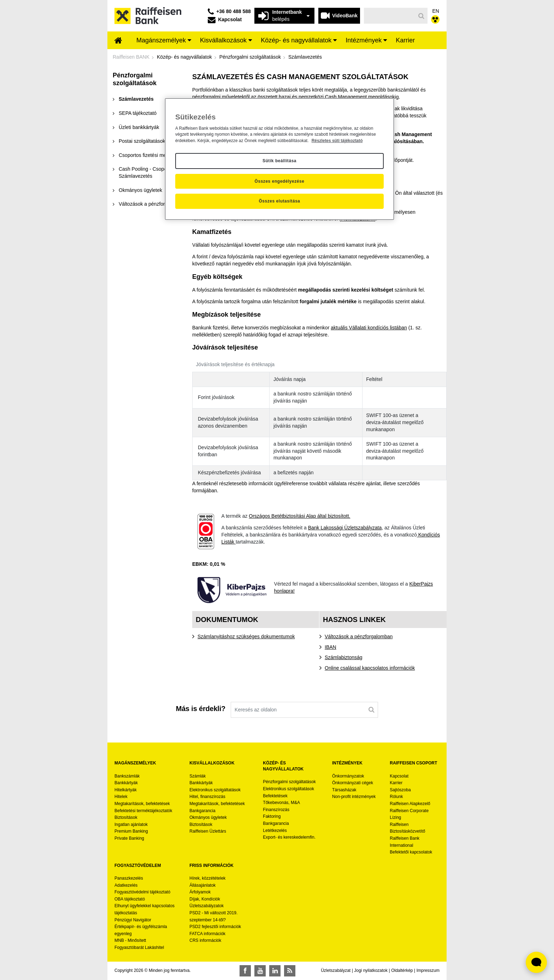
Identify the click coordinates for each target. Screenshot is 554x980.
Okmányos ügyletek (208, 817)
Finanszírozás (276, 810)
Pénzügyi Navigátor (133, 920)
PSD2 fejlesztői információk (215, 927)
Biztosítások (126, 817)
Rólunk (396, 797)
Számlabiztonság (344, 657)
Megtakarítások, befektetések (142, 804)
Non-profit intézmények (354, 797)
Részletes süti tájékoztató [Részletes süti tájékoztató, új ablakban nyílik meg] (337, 141)
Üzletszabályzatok (207, 906)
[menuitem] (118, 41)
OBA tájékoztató (130, 899)
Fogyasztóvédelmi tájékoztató (142, 892)
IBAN (331, 647)
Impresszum (428, 970)
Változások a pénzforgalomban (359, 636)
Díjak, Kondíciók (205, 899)
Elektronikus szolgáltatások (215, 790)
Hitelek (121, 797)
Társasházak (344, 790)
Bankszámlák (127, 776)
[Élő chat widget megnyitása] (536, 962)
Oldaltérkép (402, 970)
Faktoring (272, 816)
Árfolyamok (200, 892)
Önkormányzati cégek (353, 783)
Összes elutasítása (279, 201)
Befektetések (275, 796)
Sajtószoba (400, 790)
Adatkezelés (126, 885)
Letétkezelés (275, 831)
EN (436, 11)
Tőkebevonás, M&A (281, 803)
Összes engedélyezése (280, 181)
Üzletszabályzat (336, 970)
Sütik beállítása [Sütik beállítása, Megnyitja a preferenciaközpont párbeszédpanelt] (279, 161)
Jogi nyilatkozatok (371, 970)
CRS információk (205, 940)
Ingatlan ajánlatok (131, 825)
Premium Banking (131, 831)
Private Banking (129, 838)
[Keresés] (390, 16)
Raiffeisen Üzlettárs (208, 831)
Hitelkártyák (126, 790)
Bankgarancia (202, 811)
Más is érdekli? (201, 709)
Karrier (396, 783)
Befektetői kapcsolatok (411, 852)
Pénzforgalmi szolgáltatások (289, 782)
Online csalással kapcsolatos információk (370, 668)
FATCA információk (207, 934)
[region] (279, 159)
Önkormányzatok (348, 776)
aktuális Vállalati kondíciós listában (369, 328)
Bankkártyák (126, 783)
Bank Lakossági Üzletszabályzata (345, 528)
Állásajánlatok (202, 885)
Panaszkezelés (129, 878)
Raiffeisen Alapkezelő (410, 804)
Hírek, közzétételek (207, 878)
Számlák (198, 776)
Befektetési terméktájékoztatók (143, 811)
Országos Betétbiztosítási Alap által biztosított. (299, 516)
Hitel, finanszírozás (207, 797)
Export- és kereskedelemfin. (289, 837)
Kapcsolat (399, 776)
